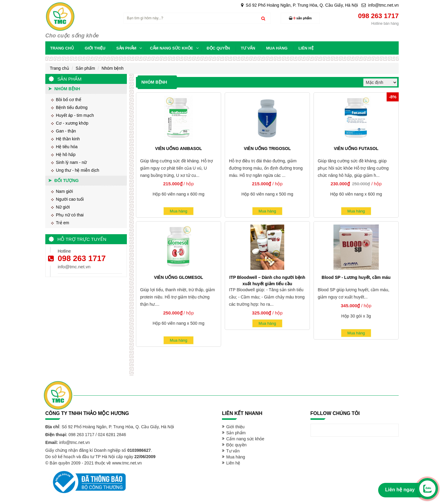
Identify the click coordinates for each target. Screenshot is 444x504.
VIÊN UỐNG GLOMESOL (179, 277)
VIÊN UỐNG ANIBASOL (178, 148)
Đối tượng (66, 180)
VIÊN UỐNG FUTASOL (356, 148)
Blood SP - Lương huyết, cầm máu (356, 277)
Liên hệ (233, 463)
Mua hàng (179, 211)
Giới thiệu (235, 427)
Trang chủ (60, 68)
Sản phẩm (85, 68)
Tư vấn (233, 451)
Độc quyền (236, 445)
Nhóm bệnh (113, 68)
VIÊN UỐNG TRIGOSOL (267, 148)
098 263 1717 (82, 258)
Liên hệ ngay (400, 490)
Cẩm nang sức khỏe (245, 439)
